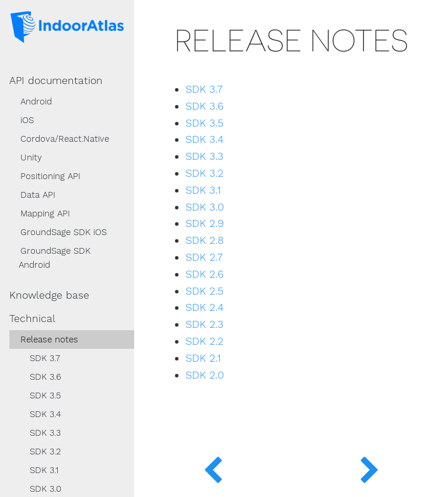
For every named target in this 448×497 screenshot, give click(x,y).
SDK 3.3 (45, 433)
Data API (38, 195)
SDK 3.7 (45, 358)
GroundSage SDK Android (55, 258)
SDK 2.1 (203, 358)
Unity (31, 157)
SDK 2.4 (204, 307)
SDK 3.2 (45, 452)
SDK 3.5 (45, 395)
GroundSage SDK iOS (64, 232)
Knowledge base (49, 295)
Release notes (49, 339)
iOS (27, 120)
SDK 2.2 (204, 341)
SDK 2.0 (205, 375)
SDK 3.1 (44, 470)
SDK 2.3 (204, 324)
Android (36, 101)
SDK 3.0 (205, 207)
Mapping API (45, 213)
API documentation (56, 80)
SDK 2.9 (205, 223)
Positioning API (50, 176)
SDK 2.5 (204, 291)
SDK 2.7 (204, 257)
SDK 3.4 (45, 414)
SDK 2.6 (204, 274)
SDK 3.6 (45, 377)
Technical (32, 318)
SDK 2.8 (205, 240)
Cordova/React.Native (65, 139)
